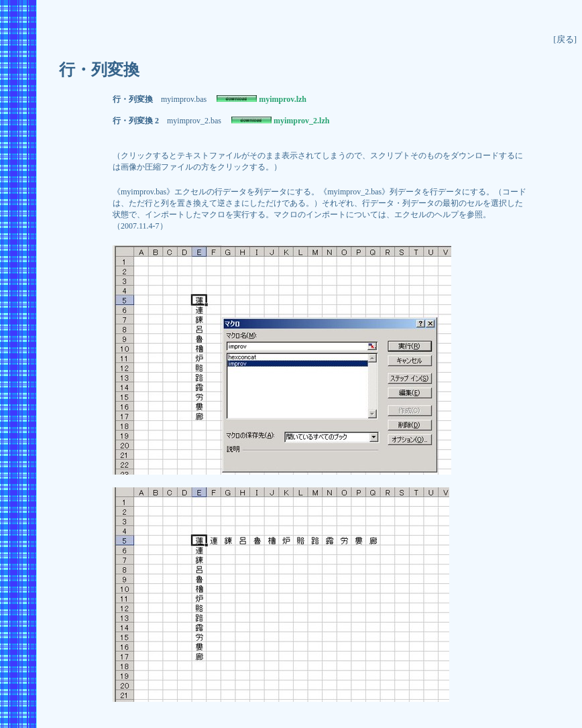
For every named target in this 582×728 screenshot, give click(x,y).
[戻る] (565, 39)
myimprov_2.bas (194, 121)
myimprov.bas (184, 99)
